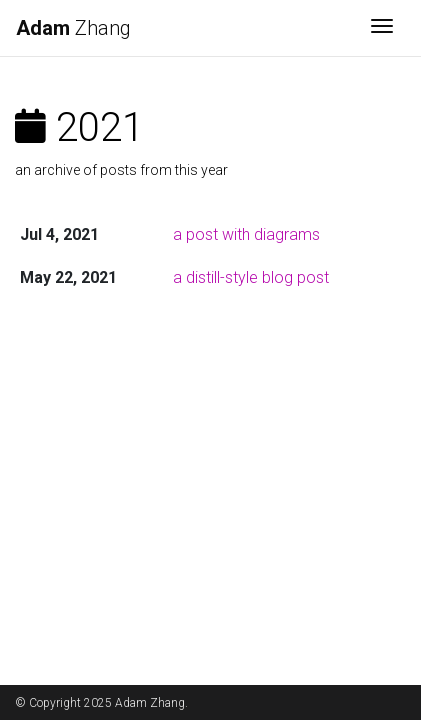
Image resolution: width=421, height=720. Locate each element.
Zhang (73, 28)
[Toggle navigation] (382, 28)
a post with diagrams (246, 234)
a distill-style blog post (251, 277)
